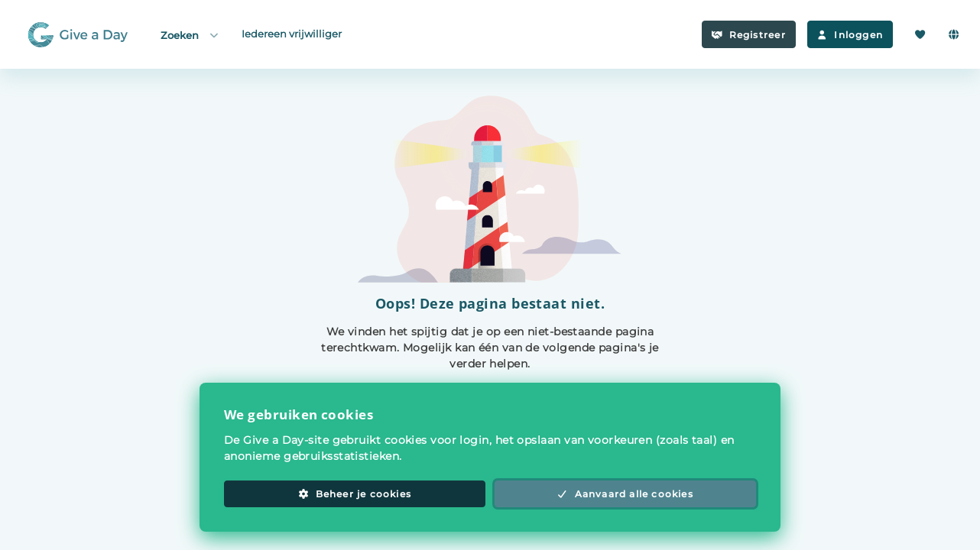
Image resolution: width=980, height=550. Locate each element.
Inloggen (850, 35)
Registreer (749, 35)
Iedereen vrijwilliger (292, 34)
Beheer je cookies (355, 494)
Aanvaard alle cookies (625, 494)
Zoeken (190, 35)
